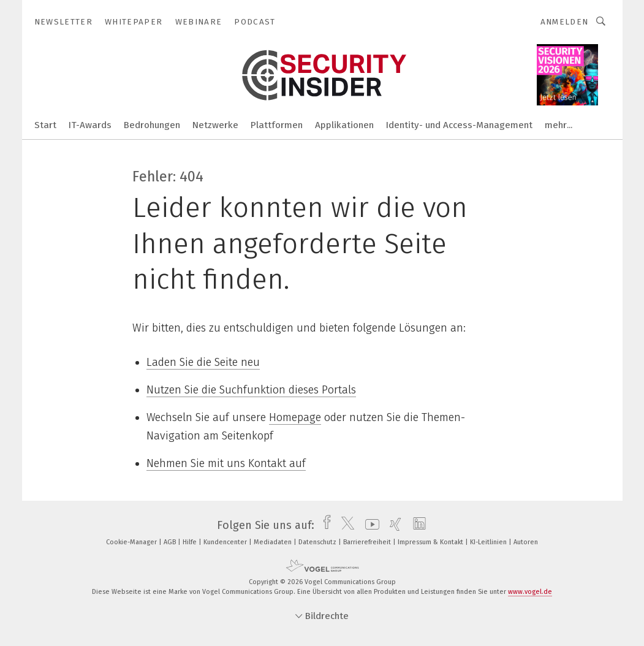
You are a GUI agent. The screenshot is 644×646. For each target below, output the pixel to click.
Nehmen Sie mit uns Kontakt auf (226, 463)
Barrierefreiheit (368, 542)
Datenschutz (318, 542)
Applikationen (344, 125)
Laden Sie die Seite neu (203, 362)
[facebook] (324, 525)
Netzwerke (215, 125)
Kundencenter (226, 542)
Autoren (526, 542)
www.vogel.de (530, 592)
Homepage (295, 417)
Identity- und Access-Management (459, 125)
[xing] (392, 525)
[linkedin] (416, 525)
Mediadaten (274, 542)
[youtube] (369, 525)
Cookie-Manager (132, 542)
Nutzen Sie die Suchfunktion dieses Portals (251, 390)
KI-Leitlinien (489, 542)
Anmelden (565, 22)
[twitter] (345, 525)
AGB (171, 542)
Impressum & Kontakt (431, 542)
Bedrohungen (152, 125)
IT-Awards (90, 125)
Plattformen (277, 125)
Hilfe (191, 542)
